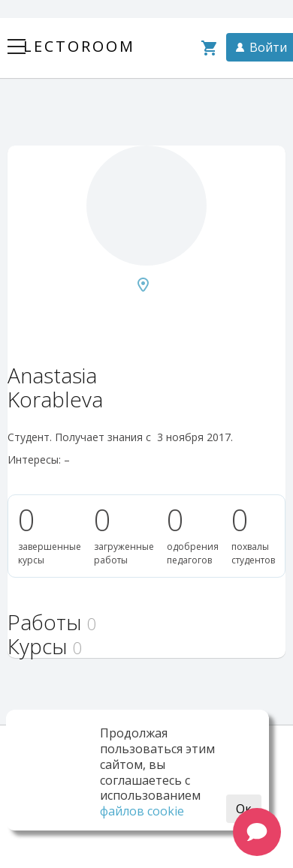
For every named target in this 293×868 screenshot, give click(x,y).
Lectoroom (79, 46)
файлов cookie (142, 811)
